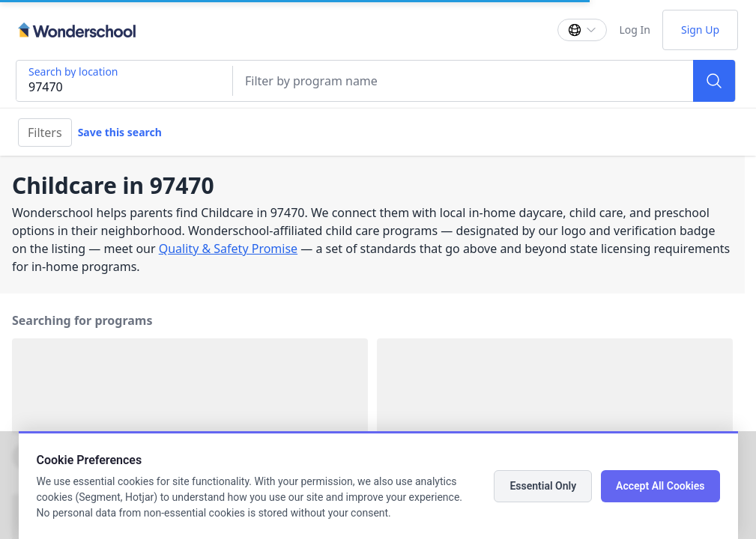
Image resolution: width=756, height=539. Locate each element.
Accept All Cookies (660, 486)
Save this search (120, 132)
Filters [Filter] (45, 133)
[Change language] (582, 30)
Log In (634, 30)
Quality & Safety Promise (228, 249)
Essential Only (543, 486)
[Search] (714, 81)
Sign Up (700, 30)
